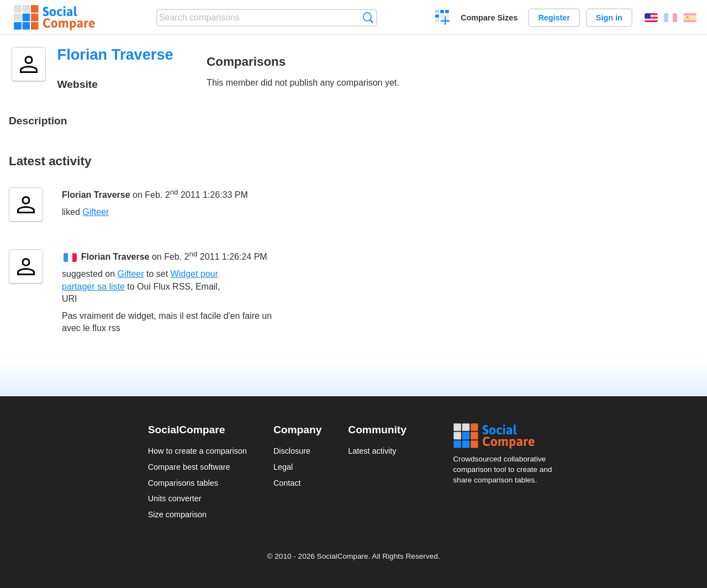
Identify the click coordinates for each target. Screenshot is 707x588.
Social (506, 436)
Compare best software (189, 467)
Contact (287, 483)
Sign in (609, 18)
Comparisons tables (183, 483)
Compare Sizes (489, 18)
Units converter (175, 498)
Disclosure (292, 451)
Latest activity (372, 451)
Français (671, 18)
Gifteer (96, 212)
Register (554, 18)
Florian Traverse (96, 195)
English (651, 18)
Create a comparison (443, 19)
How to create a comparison (197, 451)
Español (690, 18)
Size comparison (177, 514)
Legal (283, 467)
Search (368, 17)
